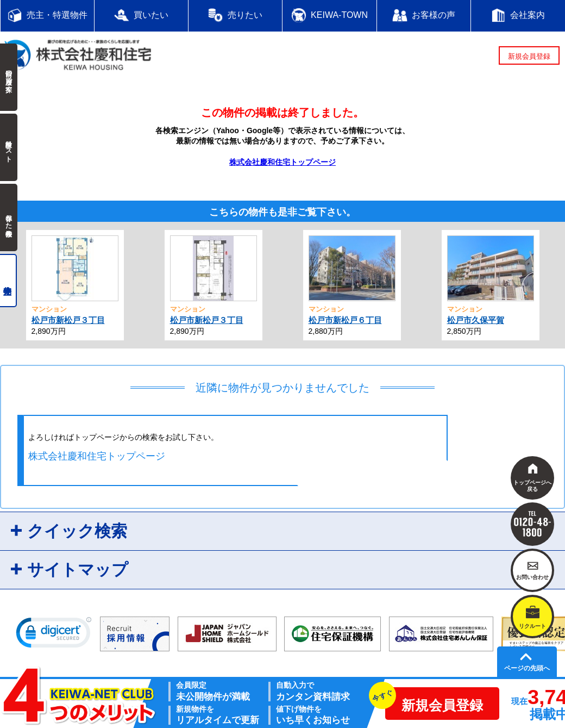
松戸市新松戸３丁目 (68, 320)
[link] (54, 635)
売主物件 (8, 281)
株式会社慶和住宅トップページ (282, 162)
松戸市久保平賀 (476, 320)
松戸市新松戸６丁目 (345, 320)
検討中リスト (9, 147)
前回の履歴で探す (9, 77)
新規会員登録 (529, 56)
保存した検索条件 (9, 217)
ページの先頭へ (527, 668)
